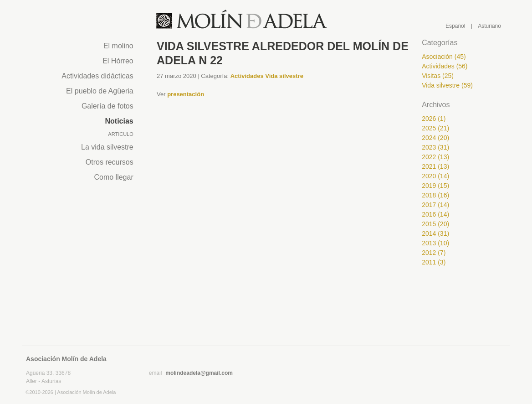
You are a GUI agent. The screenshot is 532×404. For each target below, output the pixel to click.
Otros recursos (110, 162)
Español (455, 26)
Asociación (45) (444, 57)
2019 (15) (435, 186)
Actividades (248, 76)
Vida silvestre (284, 76)
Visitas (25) (438, 76)
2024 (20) (435, 138)
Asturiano (489, 26)
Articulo (120, 134)
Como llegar (113, 177)
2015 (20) (435, 224)
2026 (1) (434, 119)
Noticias (119, 121)
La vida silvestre (107, 147)
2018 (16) (435, 195)
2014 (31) (435, 233)
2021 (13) (435, 166)
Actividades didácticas (97, 76)
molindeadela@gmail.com (199, 373)
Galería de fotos (107, 106)
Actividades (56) (445, 66)
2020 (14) (435, 176)
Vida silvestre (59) (447, 85)
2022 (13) (435, 157)
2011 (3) (434, 262)
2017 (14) (435, 205)
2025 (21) (435, 128)
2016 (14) (435, 214)
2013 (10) (435, 243)
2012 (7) (434, 253)
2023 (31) (435, 147)
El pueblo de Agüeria (100, 91)
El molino (118, 46)
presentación (186, 94)
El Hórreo (118, 61)
